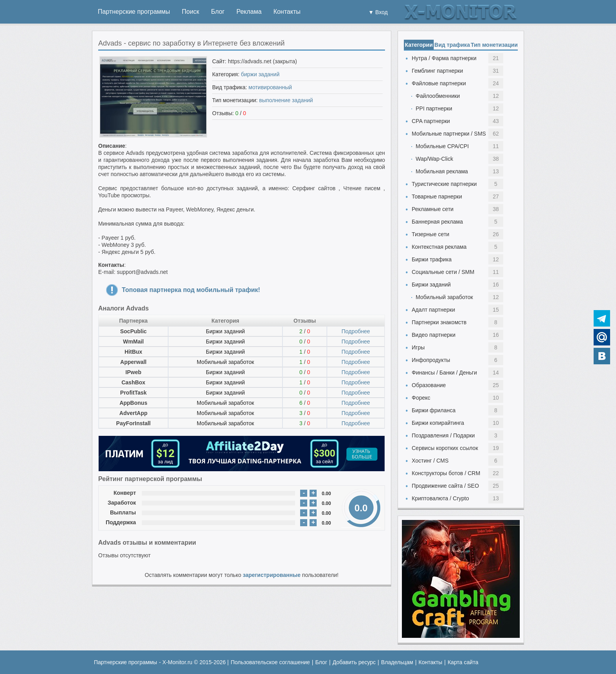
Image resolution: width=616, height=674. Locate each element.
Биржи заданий (225, 331)
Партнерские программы (134, 12)
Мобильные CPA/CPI (442, 146)
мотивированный (270, 87)
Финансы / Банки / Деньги (444, 373)
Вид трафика (452, 45)
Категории (419, 45)
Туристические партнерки (444, 184)
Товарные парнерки (437, 197)
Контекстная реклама (439, 247)
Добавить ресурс (354, 662)
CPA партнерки (431, 121)
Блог (218, 12)
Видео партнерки (434, 335)
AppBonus (133, 403)
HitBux (133, 352)
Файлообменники (438, 96)
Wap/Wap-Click (434, 159)
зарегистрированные (272, 575)
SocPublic (134, 331)
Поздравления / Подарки (443, 435)
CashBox (133, 382)
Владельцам (397, 662)
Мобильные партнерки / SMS (449, 134)
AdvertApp (134, 413)
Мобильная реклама (442, 171)
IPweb (133, 372)
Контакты (287, 12)
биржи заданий (260, 74)
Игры (418, 347)
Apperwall (133, 362)
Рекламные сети (433, 209)
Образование (429, 385)
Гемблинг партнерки (437, 71)
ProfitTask (133, 393)
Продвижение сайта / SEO (445, 486)
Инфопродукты (431, 360)
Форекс (421, 398)
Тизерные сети (431, 234)
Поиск (191, 12)
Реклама (249, 12)
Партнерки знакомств (439, 322)
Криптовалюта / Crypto (440, 498)
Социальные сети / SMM (443, 272)
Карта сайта (463, 662)
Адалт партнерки (433, 310)
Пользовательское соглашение (270, 662)
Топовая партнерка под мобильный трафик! (191, 290)
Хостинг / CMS (430, 461)
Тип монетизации (494, 45)
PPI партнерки (434, 108)
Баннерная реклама (437, 222)
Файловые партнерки (439, 83)
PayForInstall (134, 423)
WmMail (133, 342)
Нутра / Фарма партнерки (444, 58)
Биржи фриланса (434, 410)
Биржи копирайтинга (438, 423)
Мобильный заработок (225, 362)
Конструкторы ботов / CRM (446, 473)
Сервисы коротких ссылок (445, 448)
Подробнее (356, 331)
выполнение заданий (286, 100)
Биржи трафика (432, 259)
